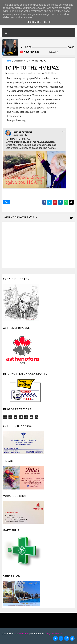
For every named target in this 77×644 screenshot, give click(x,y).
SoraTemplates (21, 634)
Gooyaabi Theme (54, 634)
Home (8, 61)
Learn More (34, 22)
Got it (48, 22)
